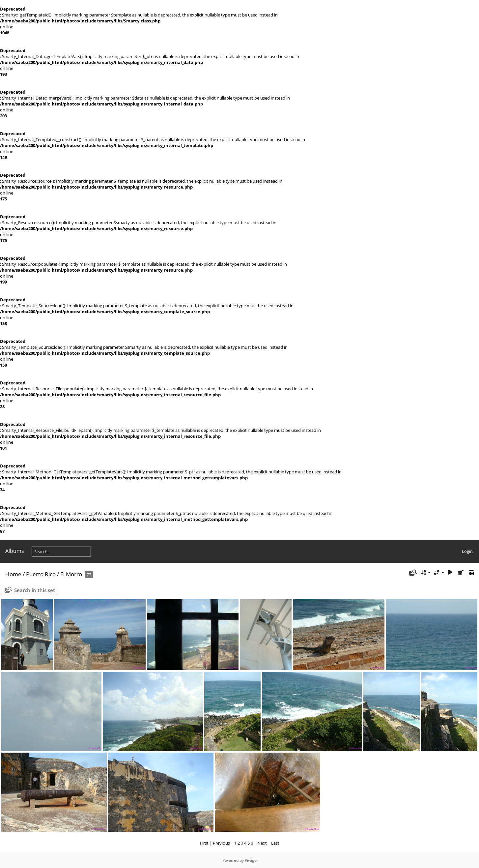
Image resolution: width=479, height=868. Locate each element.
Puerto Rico (41, 574)
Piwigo (251, 860)
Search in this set (35, 590)
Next (262, 843)
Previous (221, 843)
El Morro (71, 574)
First (204, 843)
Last (275, 843)
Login (467, 551)
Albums (15, 551)
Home (13, 574)
